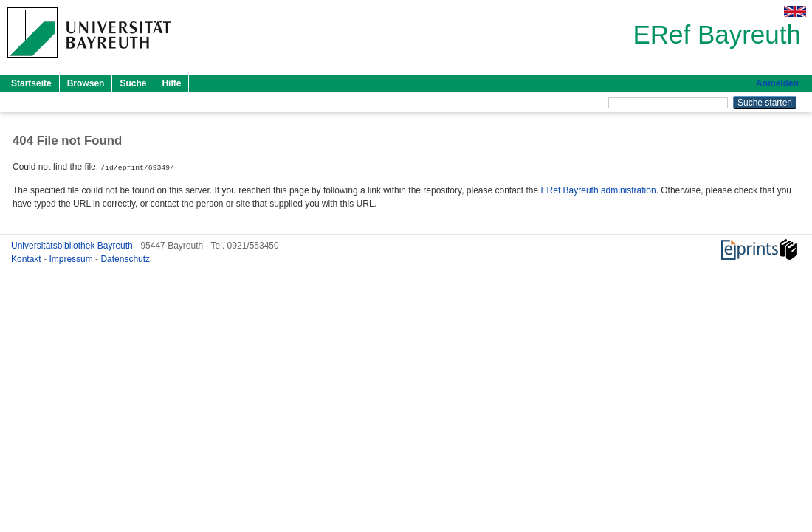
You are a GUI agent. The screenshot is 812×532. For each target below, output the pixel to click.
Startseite (31, 83)
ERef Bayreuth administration (599, 190)
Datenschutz (125, 258)
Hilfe (171, 83)
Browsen (86, 83)
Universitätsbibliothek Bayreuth (73, 245)
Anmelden (777, 83)
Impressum (72, 258)
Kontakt (27, 258)
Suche (133, 83)
